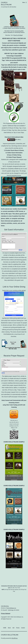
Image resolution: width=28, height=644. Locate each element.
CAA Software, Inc (11, 608)
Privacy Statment (6, 613)
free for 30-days (18, 35)
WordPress (15, 638)
